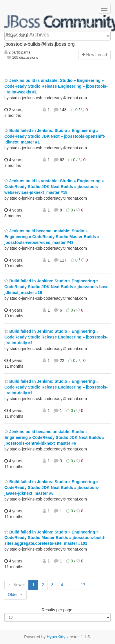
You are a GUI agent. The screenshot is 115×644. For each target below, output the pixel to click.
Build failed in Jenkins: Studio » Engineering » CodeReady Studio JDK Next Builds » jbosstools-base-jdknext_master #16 (57, 287)
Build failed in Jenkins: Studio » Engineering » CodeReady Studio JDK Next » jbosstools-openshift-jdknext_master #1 (55, 136)
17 (83, 585)
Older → (15, 595)
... (72, 585)
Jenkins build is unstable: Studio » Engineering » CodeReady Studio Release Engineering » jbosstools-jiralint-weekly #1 (56, 86)
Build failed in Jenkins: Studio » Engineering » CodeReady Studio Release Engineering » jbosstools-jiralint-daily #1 (56, 337)
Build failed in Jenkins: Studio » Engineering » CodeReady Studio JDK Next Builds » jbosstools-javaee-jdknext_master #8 (52, 487)
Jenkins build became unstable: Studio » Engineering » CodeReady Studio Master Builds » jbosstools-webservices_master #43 (52, 237)
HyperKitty (56, 637)
